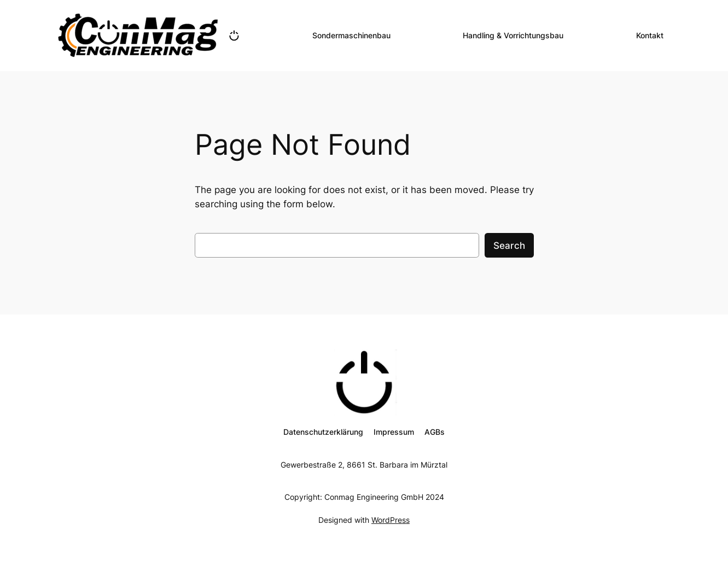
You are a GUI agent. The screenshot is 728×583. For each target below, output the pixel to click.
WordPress (391, 520)
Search (509, 246)
